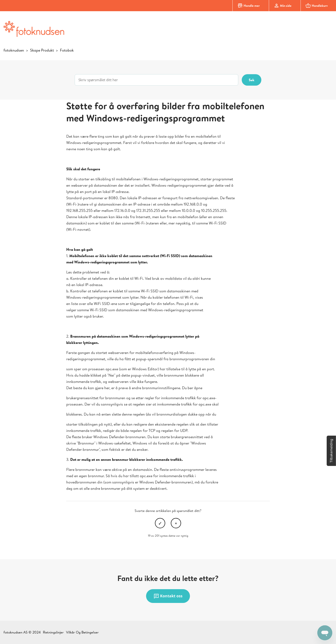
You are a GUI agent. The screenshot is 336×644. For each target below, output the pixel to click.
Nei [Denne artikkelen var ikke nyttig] (176, 523)
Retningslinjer (53, 632)
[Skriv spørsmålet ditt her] (156, 80)
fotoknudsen (14, 50)
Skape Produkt (42, 50)
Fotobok (67, 50)
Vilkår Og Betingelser (82, 632)
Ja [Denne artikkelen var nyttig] (160, 523)
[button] (331, 451)
